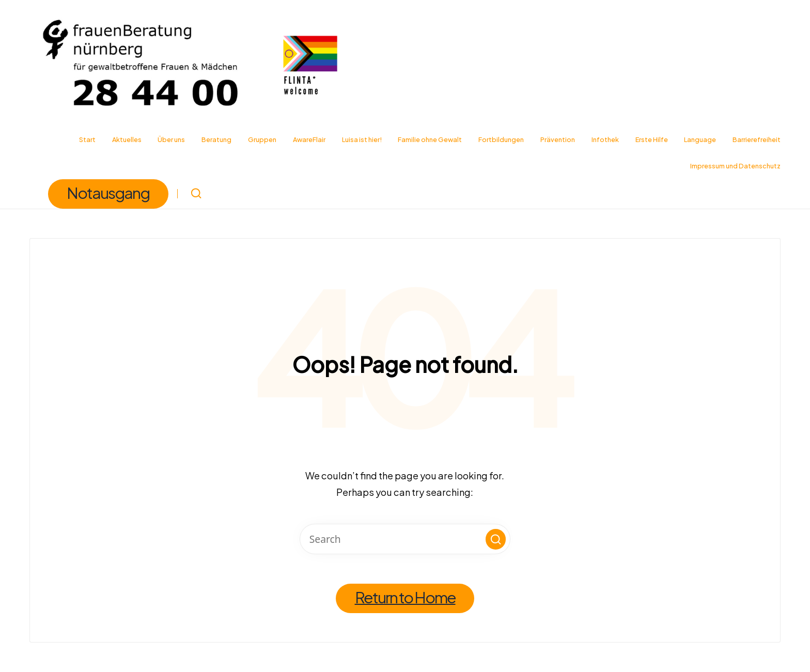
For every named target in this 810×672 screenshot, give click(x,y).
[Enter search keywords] (405, 539)
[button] (108, 194)
